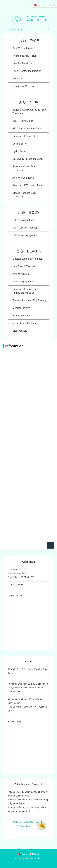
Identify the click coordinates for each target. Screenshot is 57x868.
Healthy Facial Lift (22, 63)
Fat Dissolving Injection (25, 235)
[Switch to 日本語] (51, 5)
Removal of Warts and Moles (28, 185)
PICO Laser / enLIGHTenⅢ (27, 129)
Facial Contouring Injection (27, 71)
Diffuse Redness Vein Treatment (24, 195)
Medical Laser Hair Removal (28, 259)
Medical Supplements (24, 323)
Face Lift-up (19, 79)
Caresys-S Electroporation (28, 159)
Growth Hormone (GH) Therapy (29, 300)
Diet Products (20, 331)
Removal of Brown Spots (26, 136)
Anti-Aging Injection (23, 282)
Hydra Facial (19, 151)
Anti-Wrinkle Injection (24, 48)
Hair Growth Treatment (25, 266)
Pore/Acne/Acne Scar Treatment (24, 168)
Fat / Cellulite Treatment (25, 228)
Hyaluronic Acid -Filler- (25, 56)
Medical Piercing (21, 308)
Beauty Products (21, 316)
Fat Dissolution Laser (24, 220)
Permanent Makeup (23, 86)
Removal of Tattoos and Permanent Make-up (25, 291)
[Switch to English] (39, 5)
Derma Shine (20, 144)
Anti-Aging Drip (21, 274)
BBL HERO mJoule (23, 121)
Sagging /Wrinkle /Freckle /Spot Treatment (29, 112)
